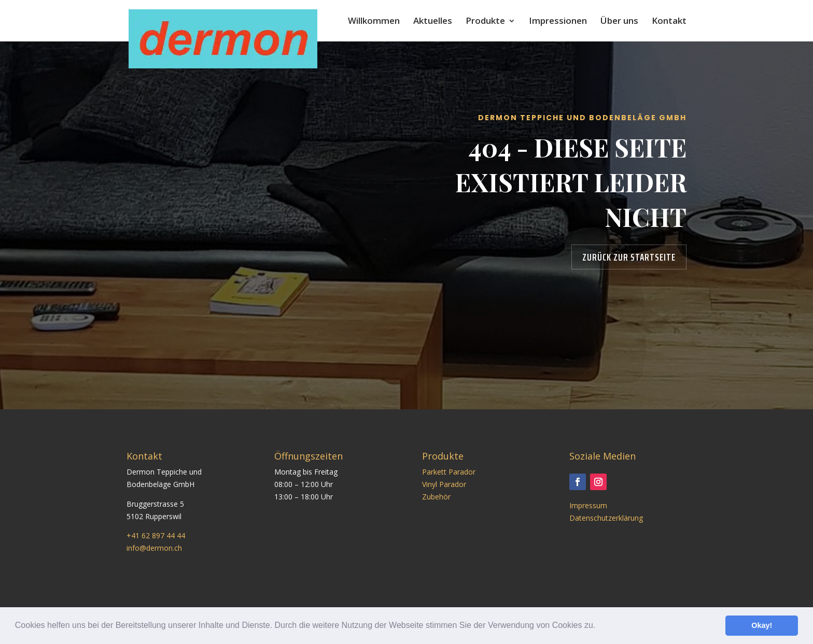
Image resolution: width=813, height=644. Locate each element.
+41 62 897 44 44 (156, 535)
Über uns (619, 22)
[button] (599, 626)
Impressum (588, 505)
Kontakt (669, 22)
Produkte (485, 22)
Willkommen (374, 22)
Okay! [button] (762, 625)
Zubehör (436, 497)
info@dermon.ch (154, 548)
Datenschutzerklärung (606, 518)
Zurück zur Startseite (629, 257)
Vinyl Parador (444, 484)
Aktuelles (433, 22)
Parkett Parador (449, 472)
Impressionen (558, 22)
